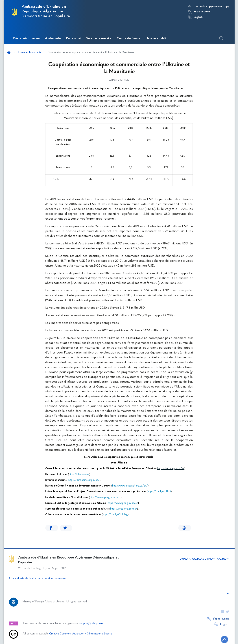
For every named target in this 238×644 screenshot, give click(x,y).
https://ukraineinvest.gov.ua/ (84, 480)
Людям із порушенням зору (211, 6)
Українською (202, 12)
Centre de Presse (129, 39)
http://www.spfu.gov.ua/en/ (105, 497)
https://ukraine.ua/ (79, 474)
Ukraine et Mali (156, 39)
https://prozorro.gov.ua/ (124, 509)
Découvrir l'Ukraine (26, 39)
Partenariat (74, 39)
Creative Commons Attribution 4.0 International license (81, 634)
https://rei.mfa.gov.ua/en (171, 469)
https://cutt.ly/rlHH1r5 (159, 492)
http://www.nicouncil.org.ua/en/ (130, 486)
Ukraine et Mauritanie (29, 52)
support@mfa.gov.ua (91, 624)
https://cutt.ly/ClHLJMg (115, 515)
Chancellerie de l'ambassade (26, 578)
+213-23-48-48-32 (192, 559)
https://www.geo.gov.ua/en (123, 503)
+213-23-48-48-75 (217, 559)
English (198, 17)
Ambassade (53, 39)
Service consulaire (99, 39)
